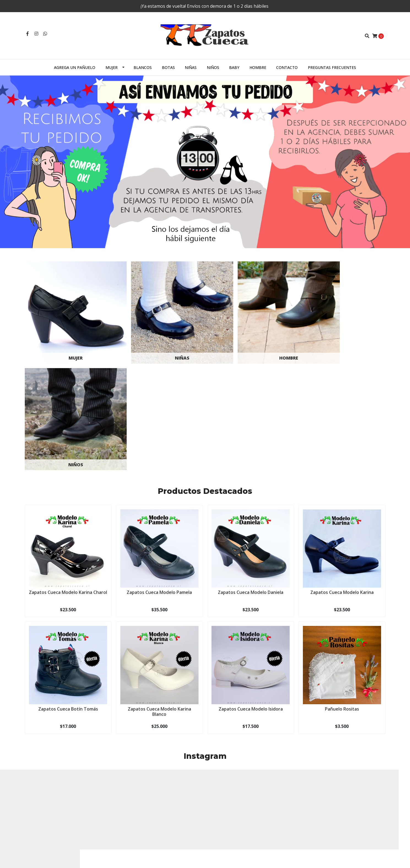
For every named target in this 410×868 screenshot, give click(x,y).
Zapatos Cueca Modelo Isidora (251, 588)
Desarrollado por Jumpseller (87, 858)
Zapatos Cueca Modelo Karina (342, 471)
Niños (213, 67)
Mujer (112, 67)
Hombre (258, 67)
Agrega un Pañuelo (75, 67)
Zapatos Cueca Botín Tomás (68, 588)
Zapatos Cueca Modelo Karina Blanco (159, 590)
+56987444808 (130, 793)
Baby (234, 67)
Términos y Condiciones (231, 822)
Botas (168, 67)
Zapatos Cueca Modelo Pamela (159, 471)
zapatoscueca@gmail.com (140, 786)
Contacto (287, 67)
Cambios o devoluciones (231, 829)
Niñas (191, 67)
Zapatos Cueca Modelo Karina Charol (68, 474)
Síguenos (205, 737)
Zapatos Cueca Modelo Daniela (251, 471)
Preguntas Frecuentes (332, 67)
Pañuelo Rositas (342, 588)
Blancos (143, 67)
